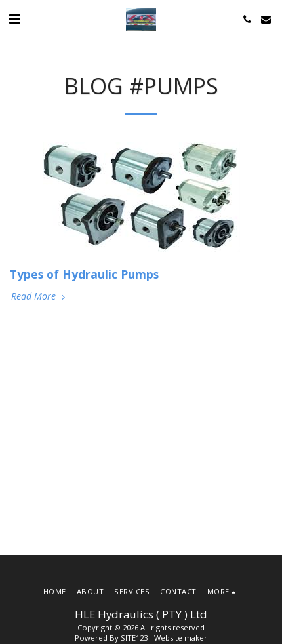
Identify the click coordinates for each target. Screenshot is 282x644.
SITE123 (134, 638)
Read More (39, 296)
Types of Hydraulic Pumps (84, 274)
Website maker (181, 638)
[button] (14, 19)
